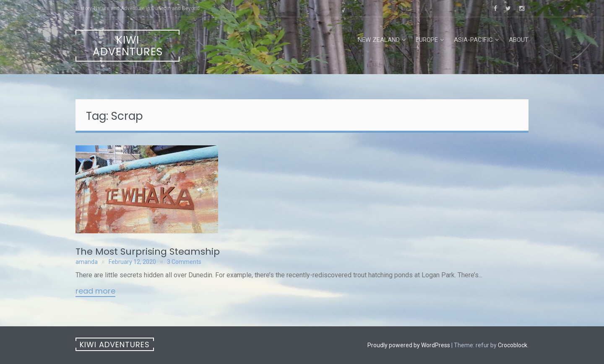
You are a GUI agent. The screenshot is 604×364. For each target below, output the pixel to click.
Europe (427, 40)
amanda (87, 262)
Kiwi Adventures (128, 46)
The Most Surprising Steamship (148, 252)
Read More (95, 292)
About (519, 40)
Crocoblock (513, 345)
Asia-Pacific (473, 40)
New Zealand (379, 40)
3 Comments (184, 262)
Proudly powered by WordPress (409, 345)
